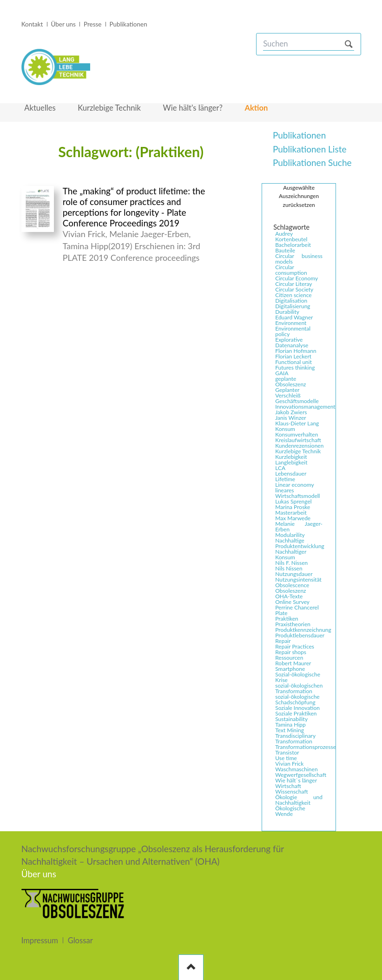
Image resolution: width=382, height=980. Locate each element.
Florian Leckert (293, 357)
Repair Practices (295, 647)
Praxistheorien (293, 624)
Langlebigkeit (291, 463)
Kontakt (32, 24)
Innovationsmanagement (300, 407)
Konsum (285, 429)
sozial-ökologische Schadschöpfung (297, 700)
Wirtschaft (288, 786)
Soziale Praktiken (296, 714)
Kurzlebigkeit (291, 457)
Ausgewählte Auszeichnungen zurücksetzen (299, 196)
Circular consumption (291, 270)
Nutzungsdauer (294, 574)
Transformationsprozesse (300, 747)
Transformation (294, 742)
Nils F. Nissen (291, 563)
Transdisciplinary (295, 736)
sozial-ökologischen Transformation (299, 689)
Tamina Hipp (290, 725)
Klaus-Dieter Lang (297, 424)
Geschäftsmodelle (297, 401)
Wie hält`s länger (296, 781)
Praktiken (287, 619)
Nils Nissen (289, 569)
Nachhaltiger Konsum (291, 555)
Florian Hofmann (296, 351)
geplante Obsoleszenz (290, 382)
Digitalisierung (293, 306)
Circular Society (294, 290)
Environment (291, 323)
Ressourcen (289, 658)
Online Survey (292, 602)
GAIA (282, 373)
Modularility (290, 535)
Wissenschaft (291, 792)
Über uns (63, 24)
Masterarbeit (291, 513)
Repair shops (291, 652)
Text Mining (290, 730)
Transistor (287, 753)
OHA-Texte (289, 596)
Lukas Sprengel (293, 502)
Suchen (349, 44)
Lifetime (285, 479)
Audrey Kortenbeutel (291, 237)
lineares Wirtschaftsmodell (297, 493)
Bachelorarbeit (293, 245)
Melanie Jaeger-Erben (299, 527)
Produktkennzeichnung (300, 630)
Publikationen (128, 24)
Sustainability (291, 719)
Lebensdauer (291, 474)
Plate (281, 613)
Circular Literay (293, 284)
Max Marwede (293, 518)
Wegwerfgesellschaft (300, 775)
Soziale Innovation (297, 708)
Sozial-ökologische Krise (298, 677)
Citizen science (293, 295)
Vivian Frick (289, 764)
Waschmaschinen (296, 769)
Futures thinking (295, 368)
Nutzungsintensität (298, 580)
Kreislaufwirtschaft (298, 440)
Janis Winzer (290, 418)
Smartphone (290, 669)
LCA (280, 468)
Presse (93, 24)
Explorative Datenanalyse (292, 343)
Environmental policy (293, 331)
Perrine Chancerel (297, 608)
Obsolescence (292, 585)
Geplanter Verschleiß (288, 393)
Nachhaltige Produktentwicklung (300, 543)
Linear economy (294, 485)
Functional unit (293, 362)
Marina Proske (293, 507)
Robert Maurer (293, 663)
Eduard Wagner (294, 318)
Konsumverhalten (296, 435)
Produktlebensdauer (300, 636)
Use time (286, 758)
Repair (283, 641)
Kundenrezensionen (299, 446)
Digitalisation (291, 301)
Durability (287, 312)
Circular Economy (296, 278)
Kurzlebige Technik (298, 451)
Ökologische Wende (290, 811)
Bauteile (285, 251)
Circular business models (299, 259)
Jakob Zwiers (291, 412)
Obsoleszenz (290, 591)
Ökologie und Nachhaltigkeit (299, 800)
